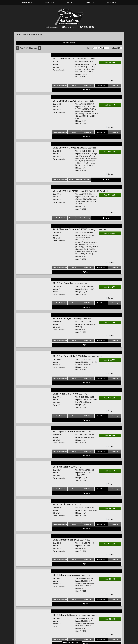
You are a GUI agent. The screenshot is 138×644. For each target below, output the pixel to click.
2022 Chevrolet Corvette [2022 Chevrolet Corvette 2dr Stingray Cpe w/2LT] (74, 138)
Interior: (56, 64)
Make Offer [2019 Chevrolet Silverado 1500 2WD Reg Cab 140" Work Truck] (88, 207)
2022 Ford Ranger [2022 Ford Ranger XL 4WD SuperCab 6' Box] (72, 298)
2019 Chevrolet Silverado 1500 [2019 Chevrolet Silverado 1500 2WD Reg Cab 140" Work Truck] (81, 180)
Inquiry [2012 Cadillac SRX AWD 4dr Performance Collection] (73, 127)
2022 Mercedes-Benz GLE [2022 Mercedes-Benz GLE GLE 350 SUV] (71, 492)
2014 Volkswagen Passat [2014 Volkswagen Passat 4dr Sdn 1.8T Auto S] (74, 593)
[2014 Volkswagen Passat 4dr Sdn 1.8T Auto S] (34, 601)
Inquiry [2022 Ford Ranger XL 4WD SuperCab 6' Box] (73, 320)
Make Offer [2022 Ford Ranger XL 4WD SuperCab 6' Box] (84, 320)
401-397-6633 (87, 27)
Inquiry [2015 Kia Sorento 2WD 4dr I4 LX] (73, 450)
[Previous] (18, 48)
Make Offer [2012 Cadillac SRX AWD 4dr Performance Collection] (84, 127)
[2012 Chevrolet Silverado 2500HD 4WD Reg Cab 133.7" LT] (34, 226)
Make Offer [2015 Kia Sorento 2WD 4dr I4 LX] (84, 450)
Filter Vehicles (69, 42)
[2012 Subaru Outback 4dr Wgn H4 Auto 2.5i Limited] (34, 566)
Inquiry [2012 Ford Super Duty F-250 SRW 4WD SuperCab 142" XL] (73, 353)
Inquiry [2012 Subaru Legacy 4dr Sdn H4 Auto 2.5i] (73, 547)
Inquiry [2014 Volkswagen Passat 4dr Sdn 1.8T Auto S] (73, 613)
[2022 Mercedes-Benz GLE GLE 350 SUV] (34, 499)
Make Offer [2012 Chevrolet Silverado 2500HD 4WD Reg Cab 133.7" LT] (84, 256)
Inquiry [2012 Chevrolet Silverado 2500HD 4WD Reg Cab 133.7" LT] (73, 256)
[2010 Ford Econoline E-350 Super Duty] (34, 275)
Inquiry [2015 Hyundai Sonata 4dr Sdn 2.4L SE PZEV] (73, 417)
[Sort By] (101, 48)
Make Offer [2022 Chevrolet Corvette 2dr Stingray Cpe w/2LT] (88, 169)
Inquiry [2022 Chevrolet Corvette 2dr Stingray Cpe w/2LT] (74, 169)
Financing (105, 85)
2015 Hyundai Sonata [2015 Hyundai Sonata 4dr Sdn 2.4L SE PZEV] (72, 397)
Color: (55, 62)
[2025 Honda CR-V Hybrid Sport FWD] (34, 372)
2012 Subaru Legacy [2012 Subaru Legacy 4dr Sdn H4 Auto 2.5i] (71, 523)
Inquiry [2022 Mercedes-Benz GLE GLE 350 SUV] (73, 512)
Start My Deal (95, 85)
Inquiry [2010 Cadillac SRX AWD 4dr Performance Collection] (73, 85)
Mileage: (78, 74)
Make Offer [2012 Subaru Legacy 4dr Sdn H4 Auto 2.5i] (84, 547)
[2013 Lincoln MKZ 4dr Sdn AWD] (34, 469)
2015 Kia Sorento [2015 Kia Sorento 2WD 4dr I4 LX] (67, 428)
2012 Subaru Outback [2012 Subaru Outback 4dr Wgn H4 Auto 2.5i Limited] (75, 558)
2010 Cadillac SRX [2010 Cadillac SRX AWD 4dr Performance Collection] (75, 58)
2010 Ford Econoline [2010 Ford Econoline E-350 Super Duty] (70, 267)
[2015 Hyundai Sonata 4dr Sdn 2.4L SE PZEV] (34, 405)
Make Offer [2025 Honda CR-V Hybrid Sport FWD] (84, 386)
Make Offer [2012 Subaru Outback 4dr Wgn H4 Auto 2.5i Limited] (84, 582)
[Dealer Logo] (69, 17)
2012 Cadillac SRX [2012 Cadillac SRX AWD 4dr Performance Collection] (75, 96)
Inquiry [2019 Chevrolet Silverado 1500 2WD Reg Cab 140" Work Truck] (74, 207)
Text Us (116, 85)
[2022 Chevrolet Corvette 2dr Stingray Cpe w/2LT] (34, 146)
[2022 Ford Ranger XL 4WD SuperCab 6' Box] (34, 306)
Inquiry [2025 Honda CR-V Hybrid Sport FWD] (73, 386)
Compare (111, 80)
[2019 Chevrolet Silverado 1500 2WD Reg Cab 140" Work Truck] (34, 188)
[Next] (40, 48)
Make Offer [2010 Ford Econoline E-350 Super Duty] (84, 287)
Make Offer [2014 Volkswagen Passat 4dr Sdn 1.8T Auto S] (84, 613)
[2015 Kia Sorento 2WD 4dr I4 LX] (34, 436)
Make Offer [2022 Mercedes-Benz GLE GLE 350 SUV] (84, 512)
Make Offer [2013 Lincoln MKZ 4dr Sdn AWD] (84, 481)
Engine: (78, 64)
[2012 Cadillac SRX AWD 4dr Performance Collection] (34, 104)
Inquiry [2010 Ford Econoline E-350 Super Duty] (73, 287)
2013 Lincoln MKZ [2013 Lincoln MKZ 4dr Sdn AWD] (67, 461)
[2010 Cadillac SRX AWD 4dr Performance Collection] (34, 66)
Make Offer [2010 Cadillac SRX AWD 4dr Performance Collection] (84, 85)
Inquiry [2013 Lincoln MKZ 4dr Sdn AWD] (73, 481)
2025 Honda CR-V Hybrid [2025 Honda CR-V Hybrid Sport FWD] (70, 364)
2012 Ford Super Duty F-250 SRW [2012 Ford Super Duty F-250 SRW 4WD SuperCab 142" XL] (79, 331)
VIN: (77, 62)
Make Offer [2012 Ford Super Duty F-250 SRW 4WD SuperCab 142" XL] (84, 353)
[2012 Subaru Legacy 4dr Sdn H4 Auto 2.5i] (34, 530)
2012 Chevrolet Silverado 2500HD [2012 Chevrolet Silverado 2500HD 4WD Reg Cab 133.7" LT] (79, 218)
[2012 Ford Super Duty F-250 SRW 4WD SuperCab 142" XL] (34, 339)
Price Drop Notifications (60, 85)
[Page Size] (120, 48)
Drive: (55, 67)
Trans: (55, 70)
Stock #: (78, 77)
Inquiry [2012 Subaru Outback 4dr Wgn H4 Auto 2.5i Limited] (73, 582)
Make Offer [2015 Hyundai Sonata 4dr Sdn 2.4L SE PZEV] (84, 417)
